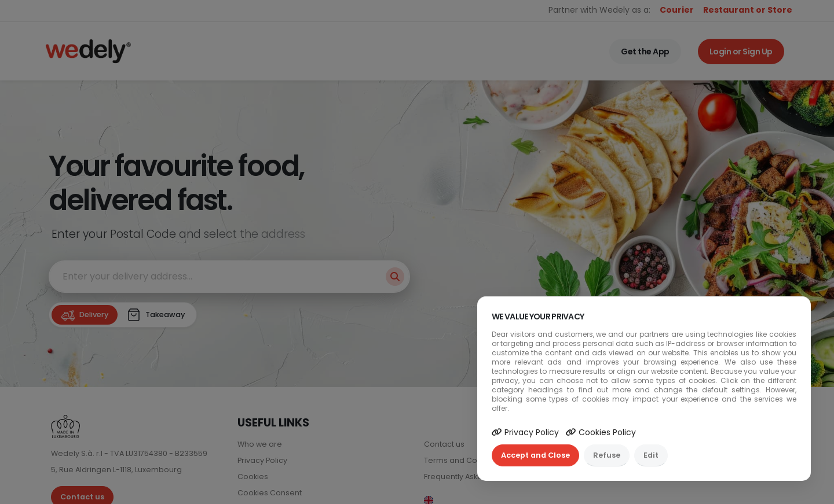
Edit (651, 455)
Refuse (607, 455)
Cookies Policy (601, 432)
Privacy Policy (525, 432)
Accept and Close (535, 455)
